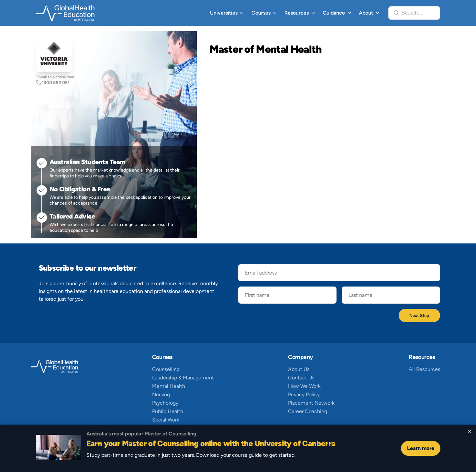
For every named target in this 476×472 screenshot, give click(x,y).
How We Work (304, 386)
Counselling (166, 369)
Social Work (166, 420)
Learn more (421, 448)
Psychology (165, 403)
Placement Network (311, 403)
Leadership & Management (183, 378)
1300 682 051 (53, 83)
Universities (224, 13)
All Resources (424, 369)
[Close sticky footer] (470, 432)
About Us (299, 369)
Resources (297, 13)
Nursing (161, 394)
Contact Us (301, 378)
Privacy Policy (304, 394)
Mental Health (169, 386)
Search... (412, 13)
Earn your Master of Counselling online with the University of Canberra (211, 443)
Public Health (168, 411)
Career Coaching (308, 411)
